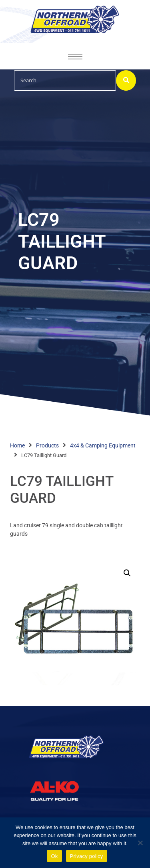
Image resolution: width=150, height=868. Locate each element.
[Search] (65, 81)
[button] (127, 573)
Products (47, 445)
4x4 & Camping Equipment (103, 445)
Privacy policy (87, 856)
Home (17, 445)
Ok (54, 856)
